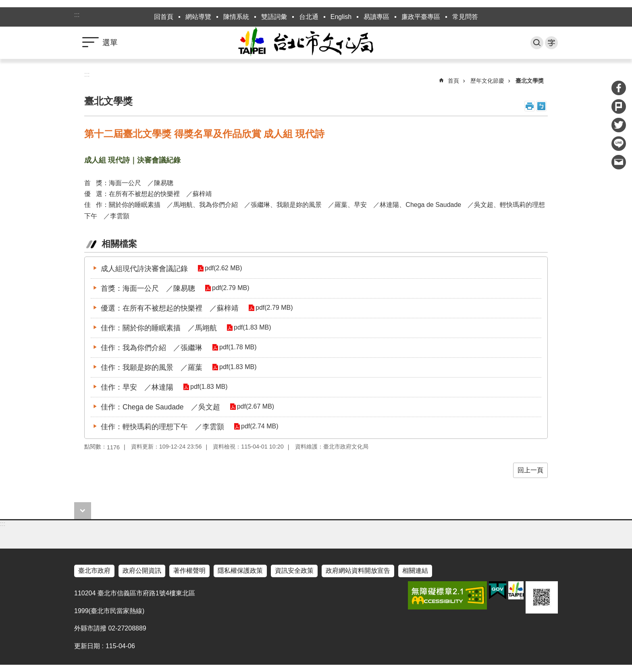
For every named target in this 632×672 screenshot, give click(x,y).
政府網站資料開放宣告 (358, 571)
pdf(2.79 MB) (230, 288)
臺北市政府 (94, 571)
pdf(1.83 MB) (252, 328)
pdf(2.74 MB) (259, 427)
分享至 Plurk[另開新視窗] (619, 106)
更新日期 (87, 646)
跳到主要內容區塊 (4, 4)
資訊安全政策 (294, 571)
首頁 (453, 81)
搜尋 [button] (537, 43)
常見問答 (465, 17)
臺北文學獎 (530, 81)
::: (77, 15)
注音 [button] (541, 106)
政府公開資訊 (142, 571)
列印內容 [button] (530, 106)
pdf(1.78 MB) (237, 347)
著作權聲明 (189, 571)
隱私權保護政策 (240, 571)
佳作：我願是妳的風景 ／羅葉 (152, 367)
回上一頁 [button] (530, 470)
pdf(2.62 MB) (222, 268)
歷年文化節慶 (487, 81)
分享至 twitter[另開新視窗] (619, 125)
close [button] (83, 511)
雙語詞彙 (274, 17)
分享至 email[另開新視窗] (619, 162)
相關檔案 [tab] (119, 244)
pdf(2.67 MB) (255, 407)
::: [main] (87, 74)
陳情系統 (236, 17)
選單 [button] (110, 43)
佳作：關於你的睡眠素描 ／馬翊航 (159, 328)
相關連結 (415, 571)
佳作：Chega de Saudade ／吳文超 (160, 407)
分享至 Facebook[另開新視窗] (619, 88)
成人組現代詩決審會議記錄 (144, 269)
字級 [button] (551, 43)
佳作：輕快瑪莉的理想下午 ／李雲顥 (162, 427)
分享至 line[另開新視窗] (619, 144)
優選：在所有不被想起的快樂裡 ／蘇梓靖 (170, 308)
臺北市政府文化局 (316, 43)
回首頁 (164, 17)
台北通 (309, 17)
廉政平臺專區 (421, 17)
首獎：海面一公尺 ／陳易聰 (148, 288)
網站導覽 (198, 17)
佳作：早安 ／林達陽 (137, 387)
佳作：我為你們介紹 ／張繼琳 (152, 348)
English (341, 17)
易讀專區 (376, 17)
